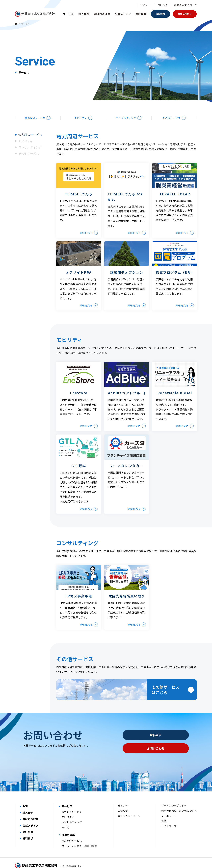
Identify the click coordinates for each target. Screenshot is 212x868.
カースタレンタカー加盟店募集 (79, 834)
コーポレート (169, 804)
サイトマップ (169, 815)
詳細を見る (86, 216)
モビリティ (81, 101)
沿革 (164, 809)
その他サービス (172, 101)
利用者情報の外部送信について (179, 799)
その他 (65, 816)
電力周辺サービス (35, 101)
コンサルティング (126, 101)
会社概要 (141, 14)
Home (16, 24)
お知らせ (162, 5)
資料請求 (160, 14)
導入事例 (84, 14)
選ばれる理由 (102, 14)
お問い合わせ (185, 14)
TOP (25, 795)
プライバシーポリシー (174, 794)
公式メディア (123, 14)
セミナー (146, 5)
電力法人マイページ (186, 5)
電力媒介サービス (72, 829)
